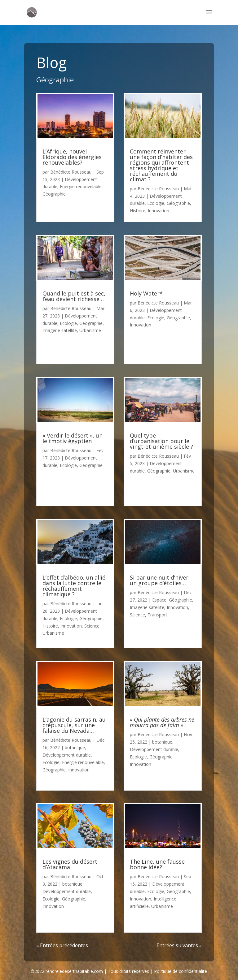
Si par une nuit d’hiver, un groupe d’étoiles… (160, 580)
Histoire (50, 626)
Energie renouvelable (81, 186)
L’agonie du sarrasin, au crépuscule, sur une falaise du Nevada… (74, 725)
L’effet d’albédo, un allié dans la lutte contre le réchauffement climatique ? (74, 586)
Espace (159, 600)
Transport (157, 615)
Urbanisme (90, 330)
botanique (75, 747)
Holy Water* (146, 293)
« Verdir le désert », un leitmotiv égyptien (73, 438)
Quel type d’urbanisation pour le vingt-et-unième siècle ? (161, 441)
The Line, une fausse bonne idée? (157, 864)
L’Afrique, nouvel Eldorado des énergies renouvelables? (72, 157)
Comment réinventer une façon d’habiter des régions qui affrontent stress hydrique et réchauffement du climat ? (161, 165)
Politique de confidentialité (181, 971)
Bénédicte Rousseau (71, 172)
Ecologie (68, 323)
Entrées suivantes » (179, 945)
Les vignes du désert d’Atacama (70, 864)
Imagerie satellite (60, 330)
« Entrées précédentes (62, 945)
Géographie (54, 194)
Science (92, 626)
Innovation (71, 626)
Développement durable (67, 755)
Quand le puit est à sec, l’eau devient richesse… (74, 296)
